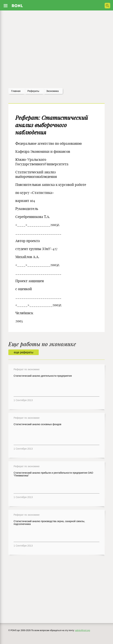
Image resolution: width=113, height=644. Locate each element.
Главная (16, 91)
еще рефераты (23, 352)
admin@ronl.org (83, 630)
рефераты (33, 91)
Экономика (52, 91)
